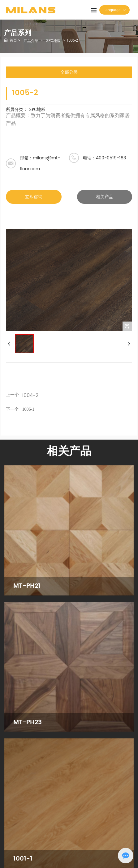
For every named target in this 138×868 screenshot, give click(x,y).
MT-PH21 (27, 586)
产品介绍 (31, 41)
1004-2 (30, 395)
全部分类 (69, 72)
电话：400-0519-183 (104, 158)
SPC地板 (53, 41)
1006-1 (28, 409)
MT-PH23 (28, 722)
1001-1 (23, 859)
